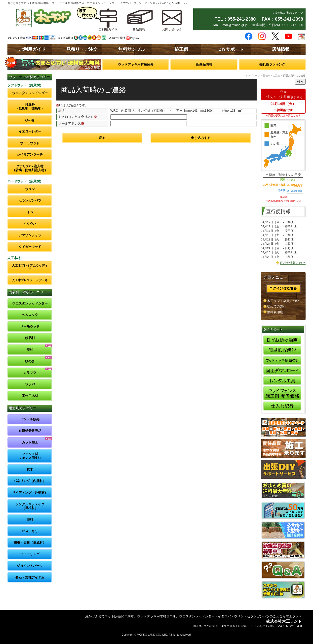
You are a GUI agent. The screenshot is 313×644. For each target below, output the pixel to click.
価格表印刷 (275, 312)
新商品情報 (204, 64)
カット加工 (30, 442)
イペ (30, 212)
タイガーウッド (30, 247)
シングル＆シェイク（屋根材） (30, 506)
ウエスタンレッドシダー (30, 93)
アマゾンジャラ (30, 235)
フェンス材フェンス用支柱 (30, 456)
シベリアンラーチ (30, 154)
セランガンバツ (30, 200)
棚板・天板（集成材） (30, 543)
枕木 (30, 469)
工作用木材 (30, 396)
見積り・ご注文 (82, 49)
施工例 (181, 49)
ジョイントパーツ (30, 566)
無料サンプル (132, 49)
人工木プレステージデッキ (30, 280)
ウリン (30, 189)
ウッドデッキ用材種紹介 (136, 64)
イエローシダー (30, 131)
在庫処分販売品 (30, 431)
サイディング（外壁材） (30, 492)
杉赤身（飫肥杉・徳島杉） (30, 107)
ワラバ (30, 384)
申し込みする (201, 138)
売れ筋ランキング (272, 64)
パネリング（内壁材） (30, 481)
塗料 (30, 520)
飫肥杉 (30, 338)
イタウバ (30, 224)
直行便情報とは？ (293, 263)
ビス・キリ (30, 531)
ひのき (30, 120)
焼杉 (30, 350)
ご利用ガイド (32, 49)
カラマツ (30, 373)
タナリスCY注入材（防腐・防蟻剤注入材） (30, 168)
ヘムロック (30, 315)
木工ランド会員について (285, 301)
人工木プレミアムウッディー (30, 267)
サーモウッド (30, 143)
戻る (102, 138)
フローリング (30, 554)
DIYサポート (231, 49)
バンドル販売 (30, 419)
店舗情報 (281, 49)
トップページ (253, 76)
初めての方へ (277, 306)
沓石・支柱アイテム (30, 577)
